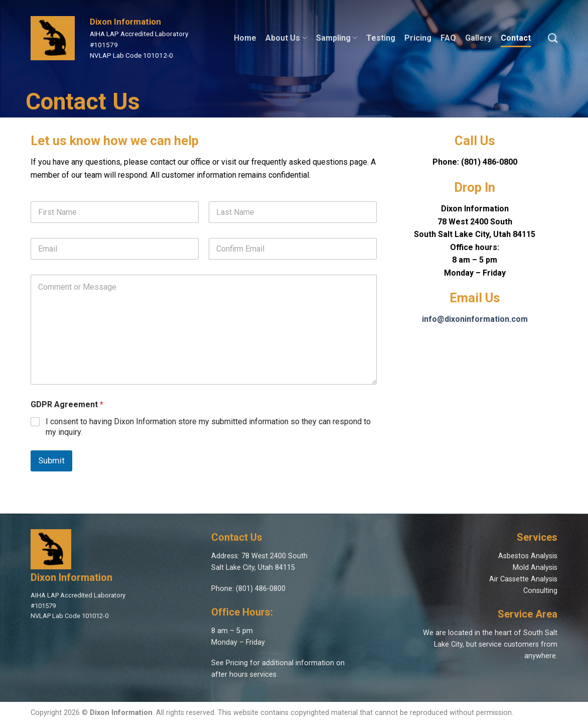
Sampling (337, 38)
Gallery (478, 38)
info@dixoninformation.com (475, 319)
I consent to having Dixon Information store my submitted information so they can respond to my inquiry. (208, 427)
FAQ (448, 38)
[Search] (553, 38)
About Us (286, 38)
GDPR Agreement (67, 404)
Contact (516, 38)
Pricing (418, 38)
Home (245, 38)
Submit (51, 460)
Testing (381, 38)
